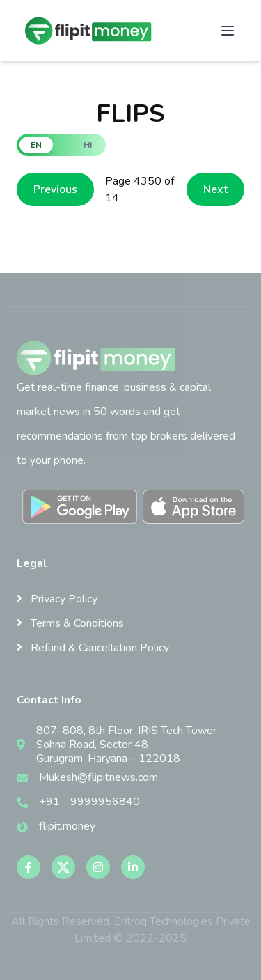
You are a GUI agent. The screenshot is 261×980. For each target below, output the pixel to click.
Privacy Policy (57, 599)
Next (215, 189)
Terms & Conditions (70, 623)
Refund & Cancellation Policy (93, 648)
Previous (55, 189)
